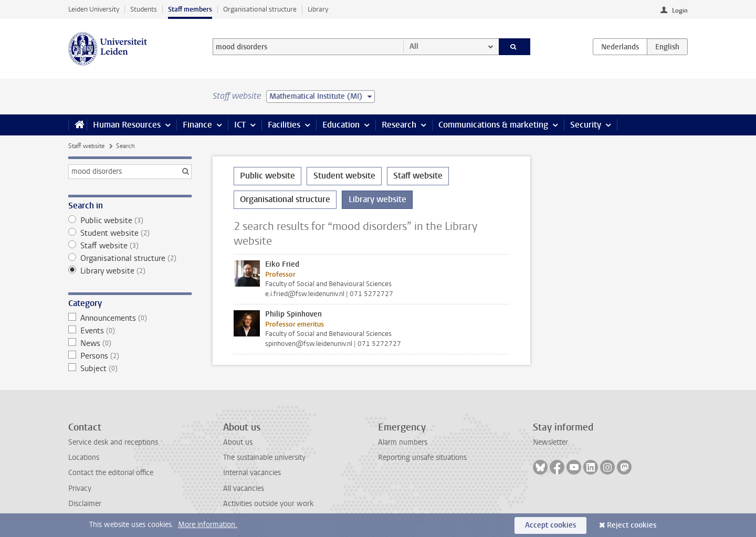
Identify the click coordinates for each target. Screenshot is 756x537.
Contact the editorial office (111, 473)
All (414, 46)
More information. (208, 525)
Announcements (130, 318)
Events (130, 331)
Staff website (86, 146)
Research (399, 125)
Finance (197, 125)
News (130, 343)
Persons (130, 356)
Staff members (190, 9)
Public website (130, 220)
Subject (130, 368)
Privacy (80, 488)
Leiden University (94, 9)
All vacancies (244, 488)
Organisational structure (260, 9)
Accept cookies (550, 525)
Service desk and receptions (113, 442)
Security (586, 125)
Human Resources (127, 125)
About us (238, 442)
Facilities (284, 125)
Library (318, 9)
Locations (84, 457)
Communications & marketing (493, 125)
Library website (130, 271)
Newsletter (550, 442)
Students (144, 9)
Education (341, 125)
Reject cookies (632, 525)
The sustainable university (264, 457)
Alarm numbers (403, 442)
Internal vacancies (252, 473)
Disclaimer (85, 504)
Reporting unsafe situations (422, 457)
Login (680, 10)
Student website (130, 233)
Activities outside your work (268, 504)
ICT (240, 125)
